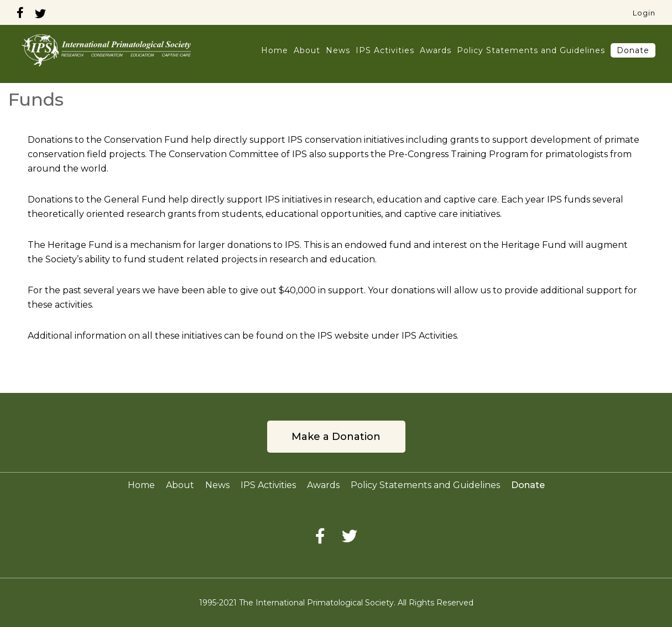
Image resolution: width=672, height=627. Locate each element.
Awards (436, 50)
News (338, 50)
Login (644, 13)
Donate (633, 50)
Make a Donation (336, 437)
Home (275, 50)
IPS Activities (385, 50)
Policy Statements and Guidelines (531, 50)
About (307, 50)
